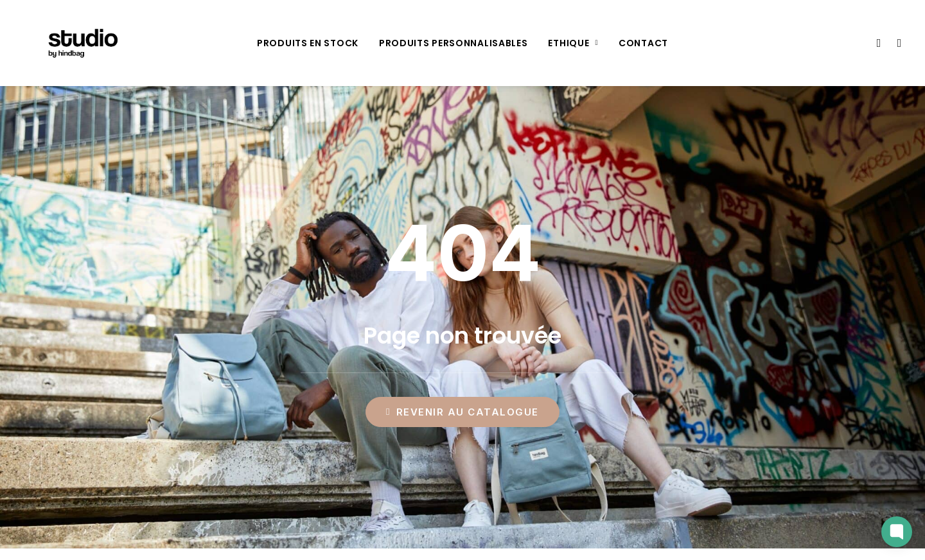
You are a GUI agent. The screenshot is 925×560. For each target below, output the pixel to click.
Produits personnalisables (454, 43)
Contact (643, 43)
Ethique (573, 43)
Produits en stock (308, 43)
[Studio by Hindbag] (67, 43)
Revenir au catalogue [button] (463, 412)
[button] (878, 43)
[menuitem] (308, 43)
